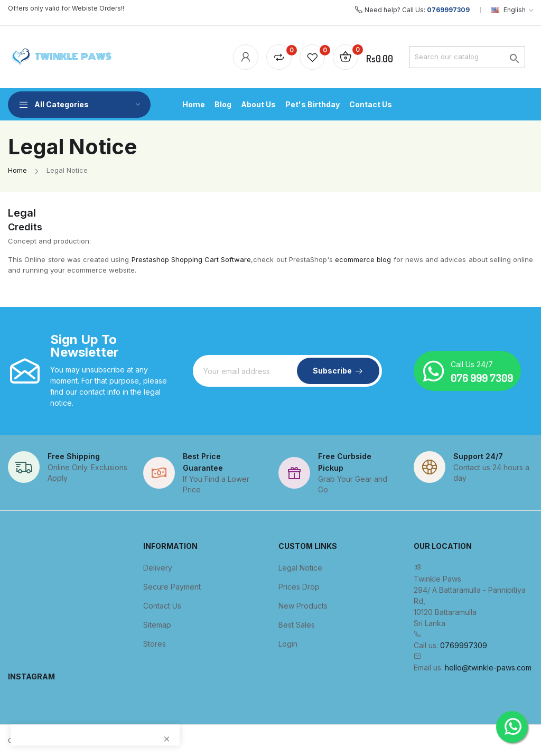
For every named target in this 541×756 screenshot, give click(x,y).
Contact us (162, 606)
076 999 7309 (482, 378)
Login (288, 644)
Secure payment (172, 587)
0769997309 (448, 10)
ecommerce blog (363, 259)
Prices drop (299, 587)
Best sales (297, 625)
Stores (155, 644)
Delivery (158, 568)
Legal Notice (300, 568)
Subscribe (332, 371)
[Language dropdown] (512, 10)
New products (303, 606)
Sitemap (157, 625)
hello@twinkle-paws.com (488, 668)
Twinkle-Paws (74, 740)
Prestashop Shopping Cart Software (192, 259)
